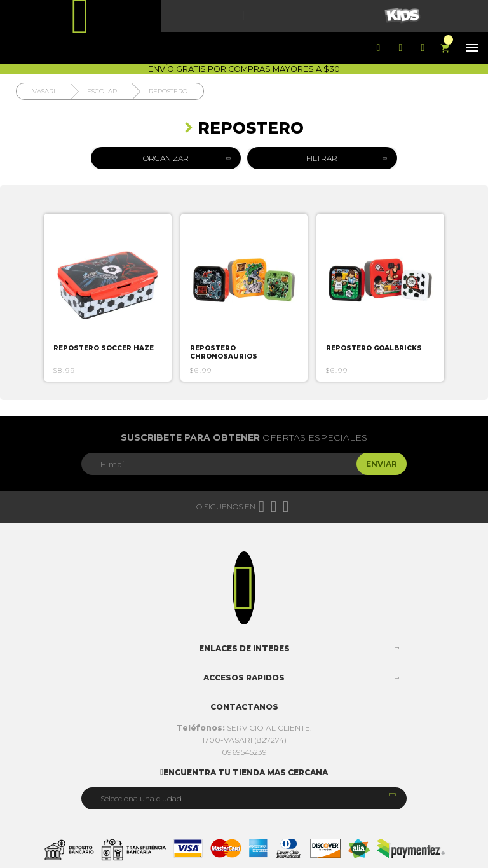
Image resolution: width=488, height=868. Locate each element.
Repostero (168, 91)
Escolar (102, 91)
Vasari (44, 91)
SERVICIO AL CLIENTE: (244, 728)
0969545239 (244, 752)
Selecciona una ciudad (141, 798)
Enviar (382, 464)
